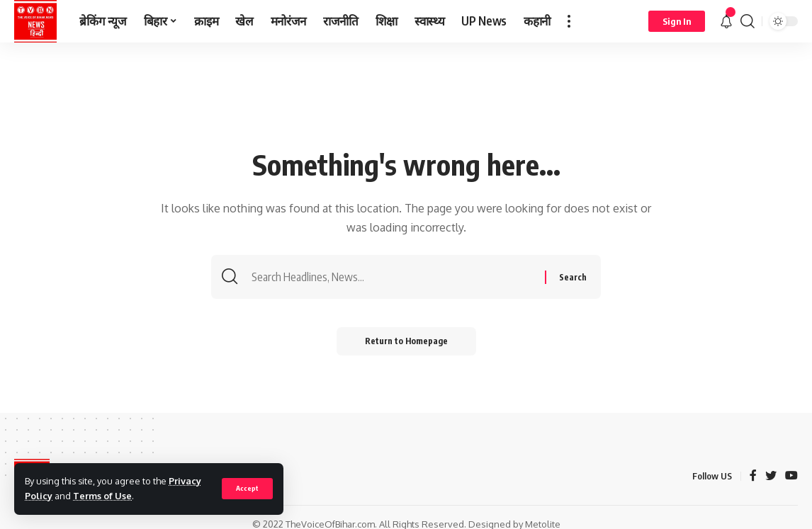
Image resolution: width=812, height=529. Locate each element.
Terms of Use (102, 496)
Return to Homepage (406, 341)
